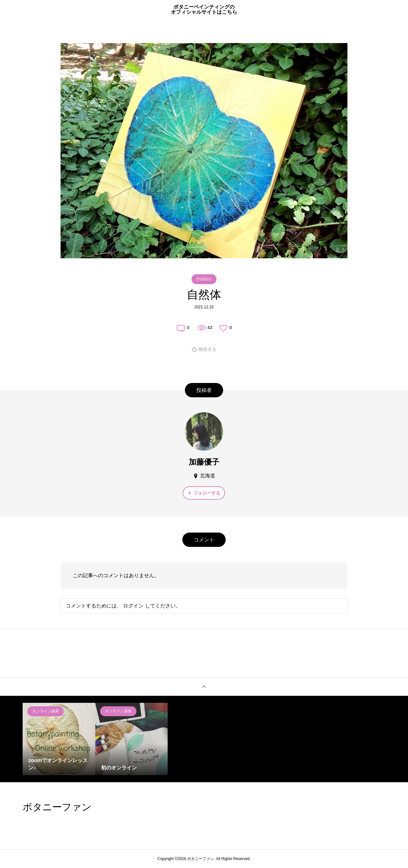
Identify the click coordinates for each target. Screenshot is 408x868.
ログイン (133, 606)
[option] (59, 739)
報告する (208, 349)
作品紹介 (204, 279)
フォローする (207, 493)
